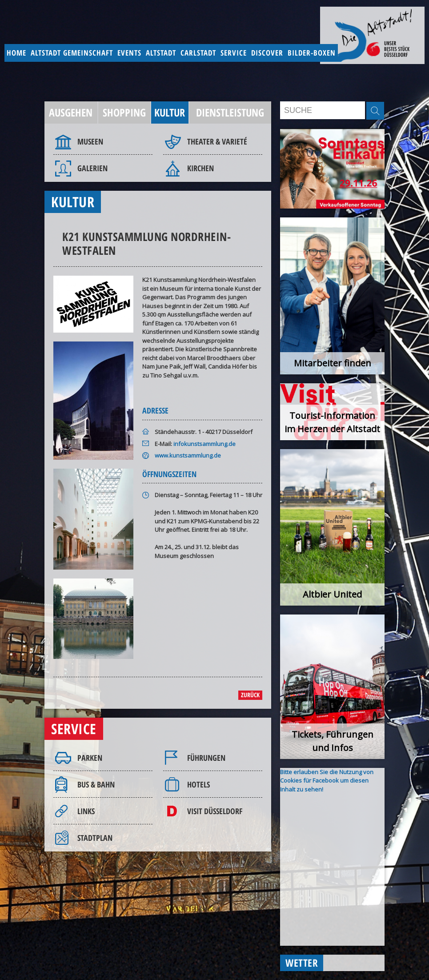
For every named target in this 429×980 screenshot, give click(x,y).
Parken (90, 758)
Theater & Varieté (217, 141)
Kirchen (200, 168)
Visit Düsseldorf (215, 811)
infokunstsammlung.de (204, 444)
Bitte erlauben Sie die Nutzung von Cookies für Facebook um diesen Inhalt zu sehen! (327, 781)
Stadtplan (95, 838)
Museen (90, 141)
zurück (250, 695)
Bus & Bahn (96, 784)
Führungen (206, 758)
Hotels (198, 784)
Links (86, 811)
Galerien (92, 168)
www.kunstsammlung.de (188, 455)
